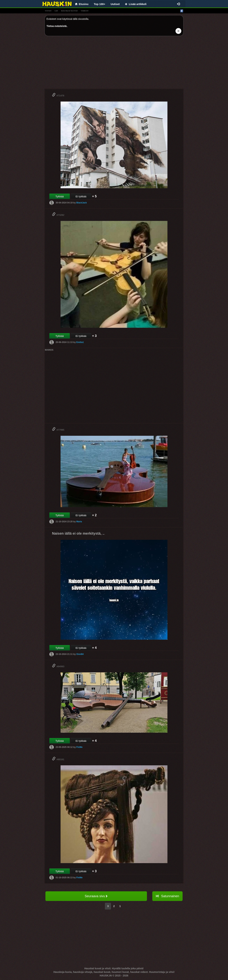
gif (56, 11)
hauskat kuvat (69, 11)
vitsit (48, 11)
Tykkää (59, 196)
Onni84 (80, 654)
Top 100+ (100, 4)
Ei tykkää (81, 196)
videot (85, 11)
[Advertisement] (114, 64)
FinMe (79, 747)
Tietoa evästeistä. (57, 26)
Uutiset (115, 4)
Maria (79, 522)
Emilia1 (80, 342)
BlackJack (81, 203)
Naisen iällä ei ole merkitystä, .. (78, 533)
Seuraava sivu (96, 896)
